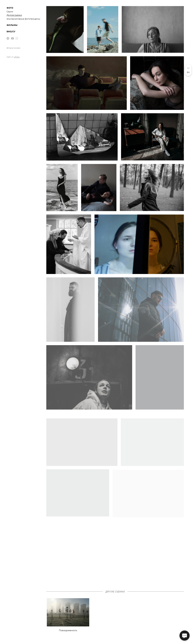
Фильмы (12, 25)
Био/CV (11, 31)
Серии (10, 11)
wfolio (17, 57)
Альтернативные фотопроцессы (23, 19)
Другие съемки (14, 15)
